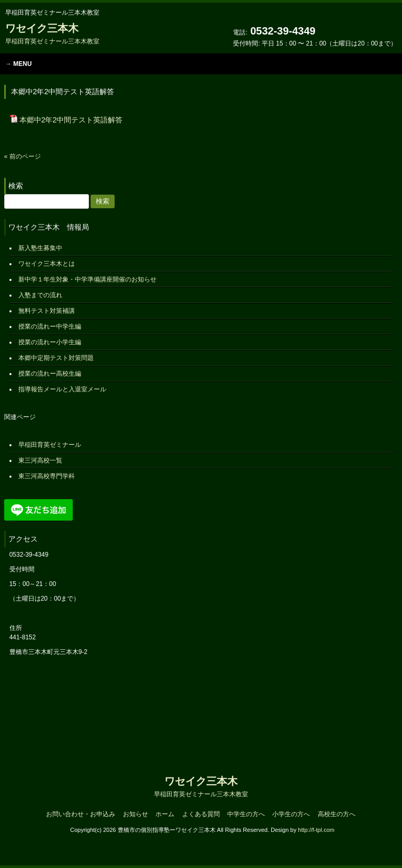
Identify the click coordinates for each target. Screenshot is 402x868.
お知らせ (136, 814)
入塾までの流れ (40, 295)
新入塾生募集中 (40, 248)
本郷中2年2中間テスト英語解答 (71, 120)
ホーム (165, 814)
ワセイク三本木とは (47, 264)
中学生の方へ (246, 814)
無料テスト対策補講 (47, 311)
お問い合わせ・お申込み (81, 814)
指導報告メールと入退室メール (62, 389)
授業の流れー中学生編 (50, 326)
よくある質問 (201, 814)
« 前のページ (23, 156)
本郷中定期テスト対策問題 (56, 358)
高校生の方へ (337, 814)
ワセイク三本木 (52, 34)
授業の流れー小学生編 (50, 342)
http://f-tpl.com (316, 830)
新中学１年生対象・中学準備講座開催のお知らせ (87, 279)
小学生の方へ (291, 814)
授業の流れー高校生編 (50, 374)
